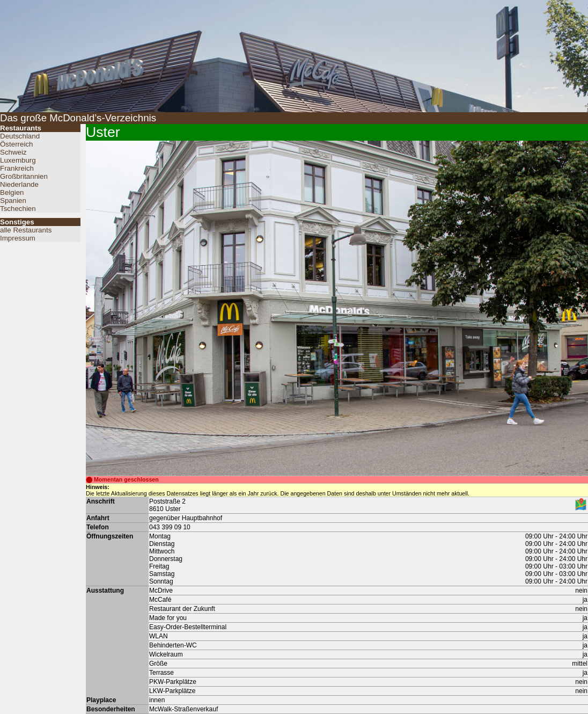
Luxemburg (18, 160)
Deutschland (20, 136)
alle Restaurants (26, 230)
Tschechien (18, 209)
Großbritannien (24, 176)
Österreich (16, 144)
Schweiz (13, 152)
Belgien (12, 192)
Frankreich (17, 168)
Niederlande (19, 184)
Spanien (13, 201)
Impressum (18, 238)
